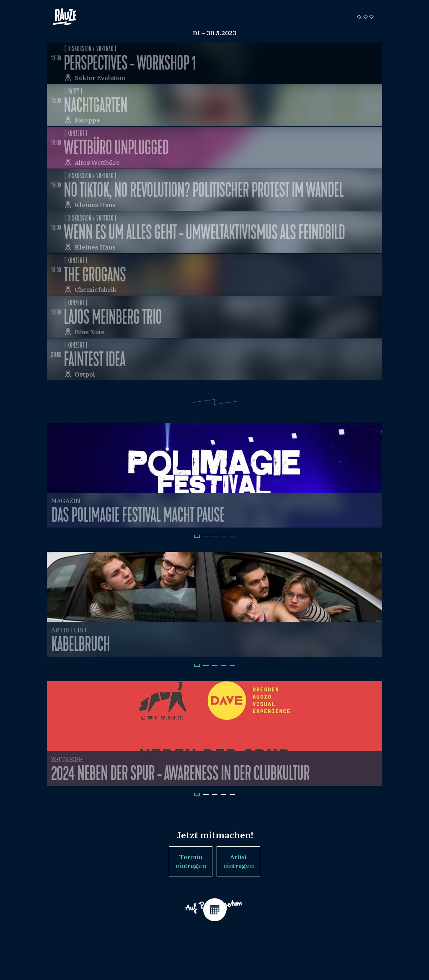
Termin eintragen (191, 861)
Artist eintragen (239, 861)
